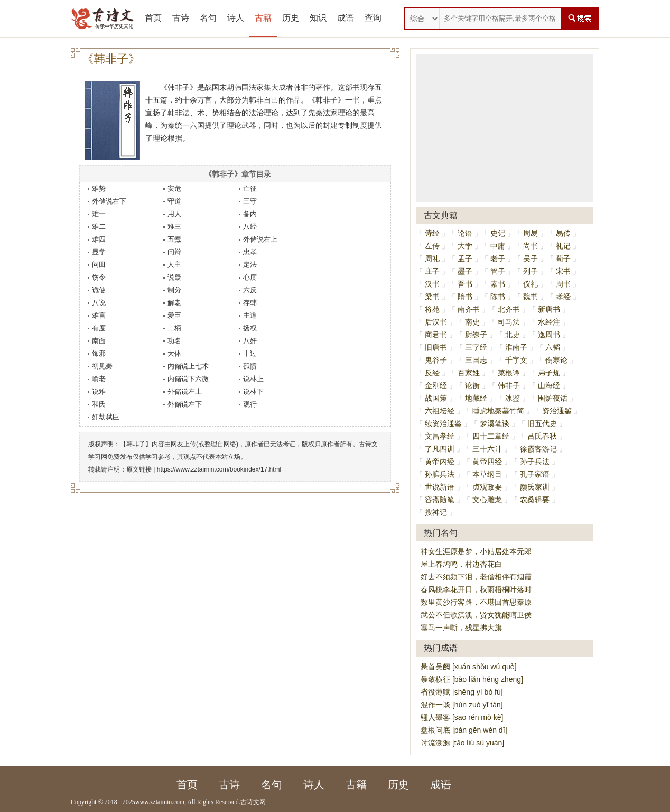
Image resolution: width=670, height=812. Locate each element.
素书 (498, 284)
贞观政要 (487, 487)
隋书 (465, 297)
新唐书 (549, 309)
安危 (174, 188)
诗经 (432, 233)
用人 (174, 214)
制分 (174, 290)
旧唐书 (436, 347)
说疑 (174, 277)
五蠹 (174, 239)
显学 (99, 252)
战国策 (436, 398)
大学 (465, 246)
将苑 (432, 309)
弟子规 (549, 373)
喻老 (99, 379)
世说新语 (440, 487)
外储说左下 (185, 404)
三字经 (476, 347)
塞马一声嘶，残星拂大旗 (461, 628)
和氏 (99, 404)
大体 (174, 353)
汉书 (432, 284)
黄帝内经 (440, 462)
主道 (250, 315)
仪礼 (531, 284)
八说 (99, 303)
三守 (250, 201)
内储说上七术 (188, 366)
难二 (99, 227)
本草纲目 (487, 474)
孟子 (465, 259)
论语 (465, 233)
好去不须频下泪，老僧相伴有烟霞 (476, 577)
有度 (99, 328)
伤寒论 (556, 360)
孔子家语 (535, 474)
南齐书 (469, 309)
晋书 (465, 284)
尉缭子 (476, 335)
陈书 (498, 297)
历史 (291, 18)
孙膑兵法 (440, 474)
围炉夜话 (553, 398)
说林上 (253, 379)
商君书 (436, 335)
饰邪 (99, 353)
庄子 (432, 271)
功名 (174, 341)
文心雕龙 (487, 500)
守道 (174, 201)
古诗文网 (253, 802)
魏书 (531, 297)
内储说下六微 (188, 379)
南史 (472, 322)
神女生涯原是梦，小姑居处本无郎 (476, 551)
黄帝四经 (487, 462)
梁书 (432, 297)
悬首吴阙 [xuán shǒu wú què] (469, 667)
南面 (99, 341)
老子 (498, 259)
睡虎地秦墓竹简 (498, 411)
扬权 (250, 328)
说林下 (253, 391)
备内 (250, 214)
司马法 (509, 322)
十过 (250, 353)
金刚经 (436, 385)
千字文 (516, 360)
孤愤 (250, 366)
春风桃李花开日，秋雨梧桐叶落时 (476, 589)
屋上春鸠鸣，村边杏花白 (461, 564)
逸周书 (549, 335)
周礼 (432, 259)
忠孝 (250, 252)
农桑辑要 (535, 500)
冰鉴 (513, 398)
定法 (250, 265)
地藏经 (476, 398)
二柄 (174, 328)
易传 (563, 233)
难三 (174, 227)
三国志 (476, 360)
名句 (208, 18)
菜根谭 (509, 373)
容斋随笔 (440, 500)
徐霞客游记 (538, 449)
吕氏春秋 (542, 436)
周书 (563, 284)
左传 (432, 246)
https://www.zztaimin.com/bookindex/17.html (219, 469)
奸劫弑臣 (106, 417)
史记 (498, 233)
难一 (99, 214)
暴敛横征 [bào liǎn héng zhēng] (472, 679)
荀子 (563, 259)
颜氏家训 (535, 487)
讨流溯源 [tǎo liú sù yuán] (462, 743)
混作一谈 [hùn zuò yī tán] (462, 705)
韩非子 (509, 385)
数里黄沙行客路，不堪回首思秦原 (476, 602)
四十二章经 (491, 436)
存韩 (250, 303)
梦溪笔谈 (495, 423)
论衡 (472, 385)
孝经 (563, 297)
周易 (531, 233)
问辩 (174, 252)
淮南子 (516, 347)
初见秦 (102, 366)
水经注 (549, 322)
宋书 (563, 271)
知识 (318, 18)
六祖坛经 (440, 411)
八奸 (250, 341)
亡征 (250, 188)
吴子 (531, 259)
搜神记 (436, 512)
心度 (250, 277)
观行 (250, 404)
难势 (99, 188)
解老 (174, 303)
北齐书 (509, 309)
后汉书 (436, 322)
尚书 (531, 246)
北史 (513, 335)
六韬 (553, 347)
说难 (99, 391)
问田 (99, 265)
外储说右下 (109, 201)
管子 (498, 271)
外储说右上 (260, 239)
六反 (250, 290)
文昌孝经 (440, 436)
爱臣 (174, 315)
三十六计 (487, 449)
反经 (432, 373)
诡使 (99, 290)
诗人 (236, 18)
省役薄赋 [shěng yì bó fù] (462, 692)
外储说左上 (185, 391)
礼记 (563, 246)
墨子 (465, 271)
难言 (99, 315)
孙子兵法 (535, 462)
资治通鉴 (557, 411)
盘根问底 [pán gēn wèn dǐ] (464, 730)
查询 (373, 18)
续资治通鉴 (443, 423)
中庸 (498, 246)
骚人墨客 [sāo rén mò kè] (462, 717)
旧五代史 (542, 423)
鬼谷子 (436, 360)
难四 (99, 239)
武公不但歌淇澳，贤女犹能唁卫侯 (476, 615)
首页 (153, 18)
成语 (346, 18)
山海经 (549, 385)
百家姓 (469, 373)
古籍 (263, 18)
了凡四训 (440, 449)
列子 (531, 271)
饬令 (99, 277)
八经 (250, 227)
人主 (174, 265)
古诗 (181, 18)
